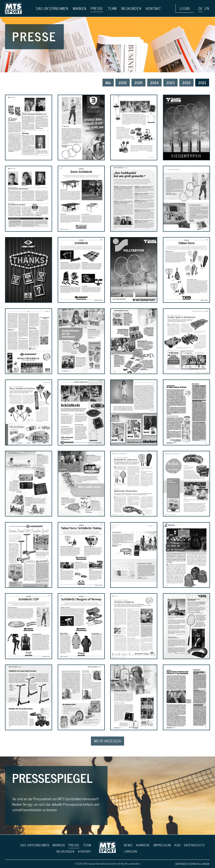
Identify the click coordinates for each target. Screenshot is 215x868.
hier (30, 804)
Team (87, 845)
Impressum (162, 845)
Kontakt (85, 851)
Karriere (143, 845)
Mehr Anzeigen (107, 741)
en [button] (207, 8)
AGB (177, 845)
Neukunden (66, 851)
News (128, 845)
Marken (59, 845)
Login (185, 8)
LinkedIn (130, 851)
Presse (74, 845)
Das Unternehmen (35, 845)
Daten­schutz (194, 845)
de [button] (201, 8)
